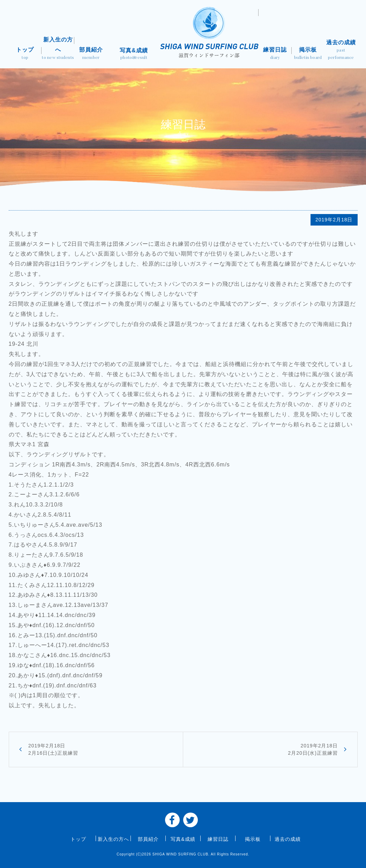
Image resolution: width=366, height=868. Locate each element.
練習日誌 (275, 54)
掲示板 (308, 54)
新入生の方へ (58, 49)
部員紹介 (91, 54)
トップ (25, 54)
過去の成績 (341, 50)
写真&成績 (134, 54)
